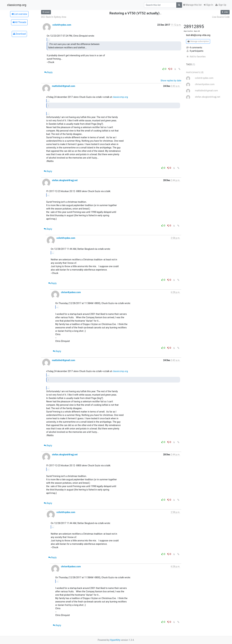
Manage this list (192, 5)
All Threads (19, 22)
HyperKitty (115, 640)
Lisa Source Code (221, 17)
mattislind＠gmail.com (63, 86)
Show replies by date (171, 81)
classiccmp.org (17, 5)
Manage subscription (198, 41)
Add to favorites (196, 57)
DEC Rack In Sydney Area (54, 17)
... (49, 39)
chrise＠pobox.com (71, 292)
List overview (19, 14)
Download (19, 34)
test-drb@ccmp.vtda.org (198, 35)
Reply (48, 72)
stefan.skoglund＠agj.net (65, 180)
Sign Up (221, 5)
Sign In (208, 5)
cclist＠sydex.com (62, 25)
